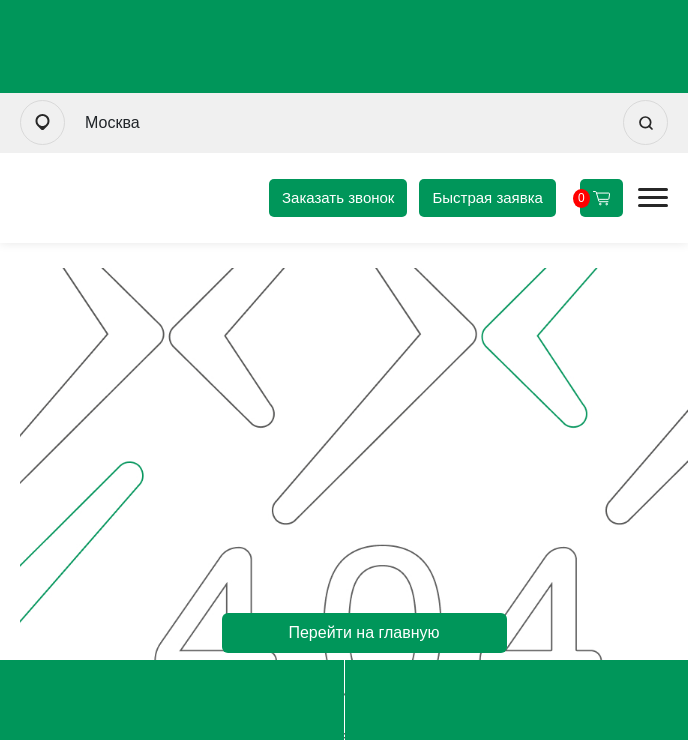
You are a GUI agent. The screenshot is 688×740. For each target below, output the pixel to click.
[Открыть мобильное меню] (653, 197)
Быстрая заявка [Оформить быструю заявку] (487, 197)
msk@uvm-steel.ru (516, 700)
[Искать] (645, 122)
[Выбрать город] (42, 122)
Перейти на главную (363, 632)
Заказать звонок (338, 197)
